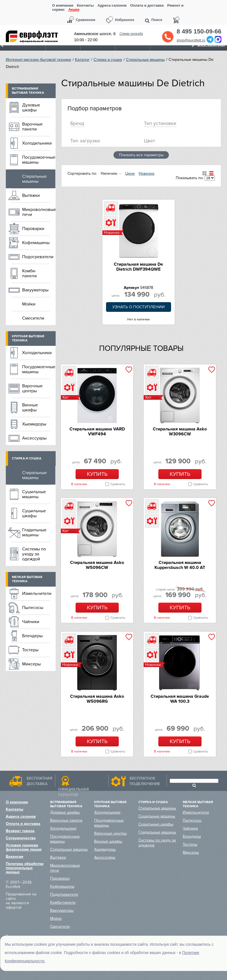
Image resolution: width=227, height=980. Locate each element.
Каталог (82, 60)
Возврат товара (20, 831)
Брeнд (77, 123)
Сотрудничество (21, 838)
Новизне (147, 173)
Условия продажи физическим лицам (24, 847)
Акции (74, 10)
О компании (63, 5)
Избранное (125, 20)
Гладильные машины (34, 532)
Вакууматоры (35, 290)
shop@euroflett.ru (191, 40)
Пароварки (33, 229)
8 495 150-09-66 (199, 32)
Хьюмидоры (34, 424)
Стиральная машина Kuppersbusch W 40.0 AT (180, 565)
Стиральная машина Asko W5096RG (97, 699)
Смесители (33, 318)
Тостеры (30, 650)
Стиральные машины (145, 60)
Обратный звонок (168, 37)
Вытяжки (31, 195)
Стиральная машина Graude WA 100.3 (180, 699)
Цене (130, 173)
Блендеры (32, 636)
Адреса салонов (112, 5)
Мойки (29, 304)
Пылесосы (33, 608)
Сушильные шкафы (34, 513)
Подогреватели (38, 257)
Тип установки (160, 123)
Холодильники (37, 143)
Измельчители (37, 594)
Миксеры (31, 664)
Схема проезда (131, 34)
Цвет (149, 141)
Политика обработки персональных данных (25, 868)
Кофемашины (36, 243)
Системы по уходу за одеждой (34, 554)
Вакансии (15, 857)
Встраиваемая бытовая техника (28, 91)
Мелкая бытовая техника (27, 579)
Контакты (85, 5)
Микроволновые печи (39, 212)
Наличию (109, 173)
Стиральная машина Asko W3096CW (180, 432)
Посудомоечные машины (39, 160)
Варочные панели (32, 127)
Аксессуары (34, 438)
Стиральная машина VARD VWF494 (97, 432)
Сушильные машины (34, 494)
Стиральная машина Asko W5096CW (97, 565)
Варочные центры (32, 388)
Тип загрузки (85, 141)
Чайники (31, 622)
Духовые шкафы (31, 108)
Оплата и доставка (147, 5)
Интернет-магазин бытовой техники (38, 60)
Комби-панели (29, 273)
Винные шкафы (30, 407)
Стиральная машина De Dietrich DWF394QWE (138, 267)
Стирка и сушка (108, 60)
